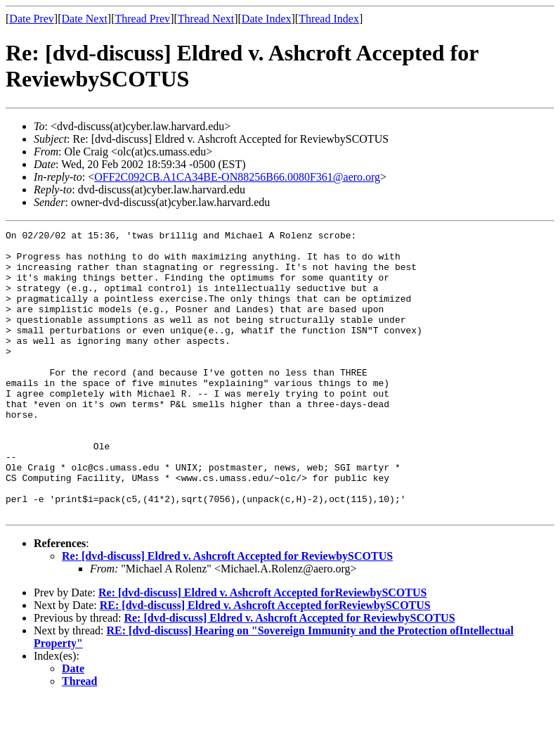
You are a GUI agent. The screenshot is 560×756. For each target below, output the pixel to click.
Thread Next (206, 19)
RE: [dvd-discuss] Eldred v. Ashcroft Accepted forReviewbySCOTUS (265, 662)
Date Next (85, 19)
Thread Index (329, 19)
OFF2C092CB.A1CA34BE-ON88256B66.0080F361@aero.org (237, 177)
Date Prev (32, 19)
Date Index (267, 19)
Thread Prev (142, 19)
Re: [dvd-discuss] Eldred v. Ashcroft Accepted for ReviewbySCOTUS (227, 613)
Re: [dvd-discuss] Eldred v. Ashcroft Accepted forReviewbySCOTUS (262, 649)
